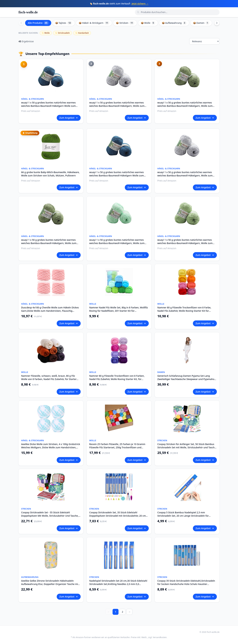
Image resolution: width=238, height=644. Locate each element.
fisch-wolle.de (28, 12)
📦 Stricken (125, 23)
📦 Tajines (64, 23)
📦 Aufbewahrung (174, 23)
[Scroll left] (21, 23)
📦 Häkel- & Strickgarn (94, 23)
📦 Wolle (148, 23)
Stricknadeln (62, 33)
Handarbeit (82, 33)
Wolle (46, 33)
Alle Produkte (38, 23)
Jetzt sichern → (140, 4)
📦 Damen (201, 23)
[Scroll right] (217, 23)
